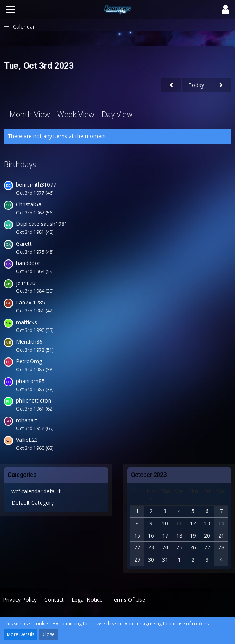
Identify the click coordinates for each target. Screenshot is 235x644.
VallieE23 (27, 440)
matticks (27, 322)
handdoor (28, 263)
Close (49, 634)
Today (196, 85)
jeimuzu (26, 283)
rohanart (27, 420)
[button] (10, 10)
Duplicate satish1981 (42, 224)
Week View (76, 114)
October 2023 (149, 475)
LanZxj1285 (31, 302)
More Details (21, 634)
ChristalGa (29, 204)
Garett (24, 244)
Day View (117, 114)
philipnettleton (34, 400)
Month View (30, 114)
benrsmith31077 (36, 184)
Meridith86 (29, 342)
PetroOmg (29, 361)
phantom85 (30, 381)
